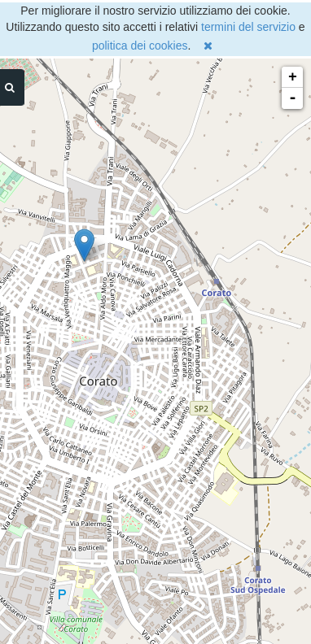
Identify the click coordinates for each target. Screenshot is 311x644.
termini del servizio (248, 27)
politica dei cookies (140, 46)
